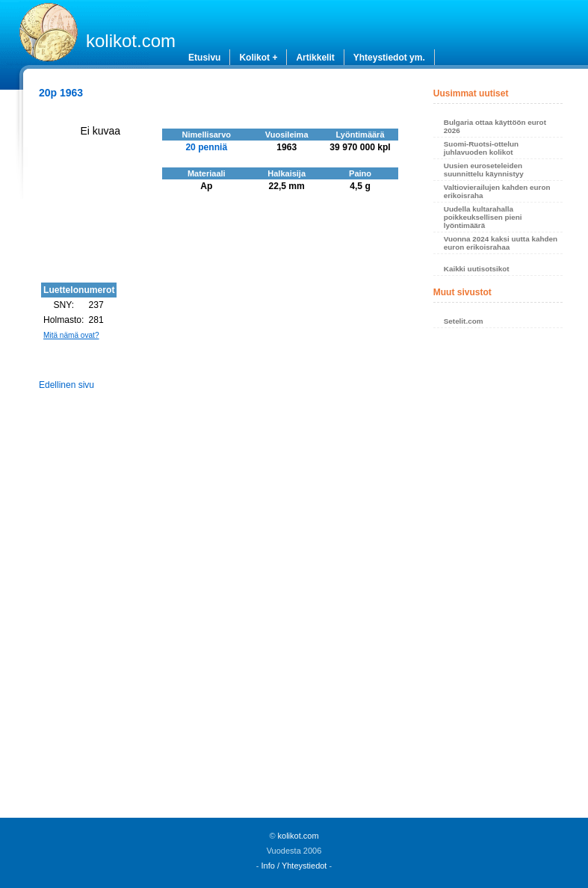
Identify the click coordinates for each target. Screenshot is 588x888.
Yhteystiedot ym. (389, 58)
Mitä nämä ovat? (71, 335)
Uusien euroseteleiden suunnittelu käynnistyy (484, 170)
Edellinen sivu (66, 385)
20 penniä (206, 147)
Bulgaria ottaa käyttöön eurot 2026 (495, 126)
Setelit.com (464, 321)
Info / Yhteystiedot (294, 866)
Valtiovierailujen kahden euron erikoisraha (497, 191)
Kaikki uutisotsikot (477, 269)
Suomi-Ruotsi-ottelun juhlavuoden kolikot (481, 148)
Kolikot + (258, 58)
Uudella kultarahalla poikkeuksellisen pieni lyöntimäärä (483, 217)
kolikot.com (131, 41)
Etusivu (204, 58)
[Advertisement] (498, 577)
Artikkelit (315, 58)
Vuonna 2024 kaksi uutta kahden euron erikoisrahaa (501, 243)
